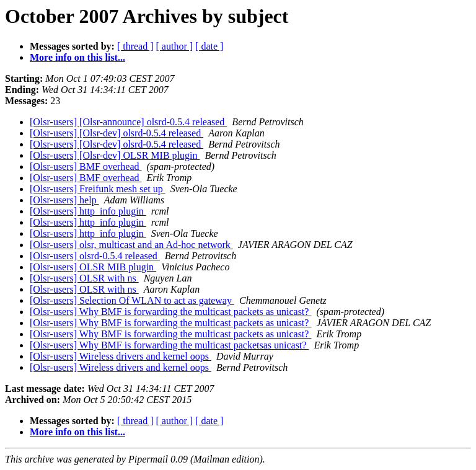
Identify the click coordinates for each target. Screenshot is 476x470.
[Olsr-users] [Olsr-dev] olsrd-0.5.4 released (117, 133)
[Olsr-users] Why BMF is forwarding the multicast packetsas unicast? (169, 345)
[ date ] (209, 46)
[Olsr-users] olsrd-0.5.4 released (95, 256)
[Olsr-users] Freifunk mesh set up (98, 189)
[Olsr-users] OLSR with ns (84, 278)
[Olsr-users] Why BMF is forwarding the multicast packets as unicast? (170, 312)
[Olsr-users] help (64, 200)
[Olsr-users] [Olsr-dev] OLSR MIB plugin (115, 155)
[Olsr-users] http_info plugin (88, 211)
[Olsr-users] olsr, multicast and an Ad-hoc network (131, 245)
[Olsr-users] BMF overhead (86, 166)
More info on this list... (77, 57)
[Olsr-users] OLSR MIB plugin (93, 267)
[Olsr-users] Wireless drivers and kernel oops (121, 356)
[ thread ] (135, 46)
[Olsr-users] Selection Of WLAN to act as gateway (132, 300)
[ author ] (175, 46)
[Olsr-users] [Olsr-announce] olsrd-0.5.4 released (128, 122)
